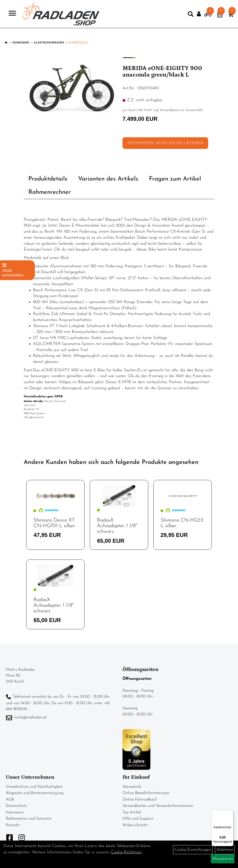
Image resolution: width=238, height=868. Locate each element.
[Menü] (231, 813)
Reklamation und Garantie (29, 819)
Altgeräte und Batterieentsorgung (35, 793)
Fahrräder (21, 43)
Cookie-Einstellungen (193, 850)
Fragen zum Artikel (175, 179)
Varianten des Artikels (108, 179)
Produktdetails (48, 179)
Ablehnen (225, 850)
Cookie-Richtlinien (126, 852)
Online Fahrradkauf (140, 799)
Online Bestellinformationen (146, 793)
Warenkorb (132, 787)
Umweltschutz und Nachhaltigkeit (34, 787)
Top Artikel (132, 812)
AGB (10, 799)
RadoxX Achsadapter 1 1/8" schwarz (117, 526)
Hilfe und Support (138, 819)
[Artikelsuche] (181, 19)
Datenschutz (16, 806)
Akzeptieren (223, 859)
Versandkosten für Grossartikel (181, 110)
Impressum (15, 812)
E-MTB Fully (79, 43)
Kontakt (13, 825)
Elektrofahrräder (49, 43)
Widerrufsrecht (135, 825)
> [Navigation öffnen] (20, 17)
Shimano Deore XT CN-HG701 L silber (54, 523)
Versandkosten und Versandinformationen (158, 806)
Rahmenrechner (50, 192)
